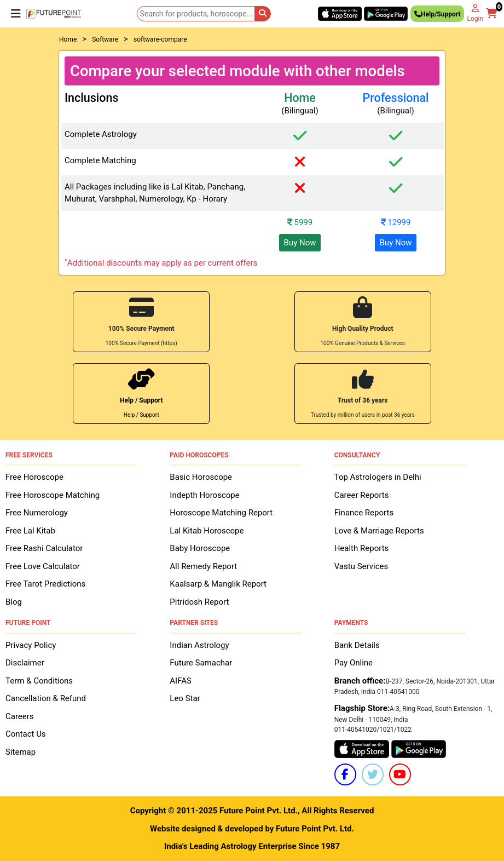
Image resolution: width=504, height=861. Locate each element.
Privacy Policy (31, 645)
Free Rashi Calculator (44, 548)
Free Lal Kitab (30, 531)
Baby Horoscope (200, 548)
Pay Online (354, 663)
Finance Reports (364, 513)
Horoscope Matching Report (221, 513)
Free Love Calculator (43, 566)
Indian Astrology (199, 645)
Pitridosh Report (199, 602)
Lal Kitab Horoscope (207, 531)
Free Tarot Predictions (45, 584)
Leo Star (185, 698)
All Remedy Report (203, 566)
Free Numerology (37, 513)
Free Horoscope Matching (53, 495)
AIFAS (181, 681)
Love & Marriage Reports (379, 531)
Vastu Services (361, 566)
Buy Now (300, 243)
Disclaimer (25, 663)
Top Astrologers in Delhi (378, 477)
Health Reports (362, 548)
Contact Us (26, 734)
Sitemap (21, 752)
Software (105, 39)
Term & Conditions (39, 681)
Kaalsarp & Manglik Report (218, 584)
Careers (20, 716)
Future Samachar (201, 663)
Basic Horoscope (201, 477)
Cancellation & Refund (46, 698)
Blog (14, 602)
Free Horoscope (34, 477)
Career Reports (362, 495)
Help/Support (437, 16)
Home (68, 39)
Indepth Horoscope (204, 495)
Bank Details (357, 645)
